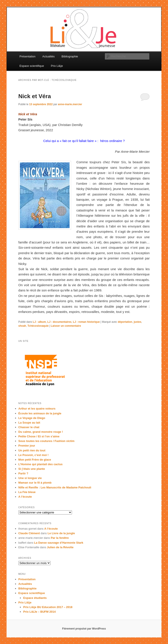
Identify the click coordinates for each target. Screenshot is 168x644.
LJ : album (39, 322)
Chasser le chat (29, 427)
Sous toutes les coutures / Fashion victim (46, 441)
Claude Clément (29, 533)
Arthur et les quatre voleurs (37, 409)
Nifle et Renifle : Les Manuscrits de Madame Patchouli (55, 487)
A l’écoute (25, 497)
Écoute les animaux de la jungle (40, 413)
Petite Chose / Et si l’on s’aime (39, 436)
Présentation (27, 56)
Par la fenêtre (60, 538)
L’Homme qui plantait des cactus (40, 464)
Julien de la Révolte (60, 547)
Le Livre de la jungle (61, 533)
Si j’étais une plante (32, 469)
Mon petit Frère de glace (35, 460)
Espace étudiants (35, 598)
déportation (125, 322)
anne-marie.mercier (70, 104)
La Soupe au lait (29, 423)
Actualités (48, 56)
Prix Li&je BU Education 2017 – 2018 (48, 607)
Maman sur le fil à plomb (35, 483)
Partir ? (23, 473)
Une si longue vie (30, 478)
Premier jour (27, 446)
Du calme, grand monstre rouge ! (41, 432)
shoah (22, 326)
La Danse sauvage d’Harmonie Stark (59, 543)
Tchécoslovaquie (38, 326)
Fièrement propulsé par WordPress (84, 629)
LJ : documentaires (59, 322)
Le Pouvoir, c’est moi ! (33, 455)
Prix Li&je (57, 66)
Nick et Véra (35, 96)
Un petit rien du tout (32, 450)
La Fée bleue (27, 492)
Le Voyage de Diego (32, 418)
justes (137, 322)
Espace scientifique (32, 66)
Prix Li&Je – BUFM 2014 (39, 612)
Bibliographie (70, 56)
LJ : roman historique (86, 322)
